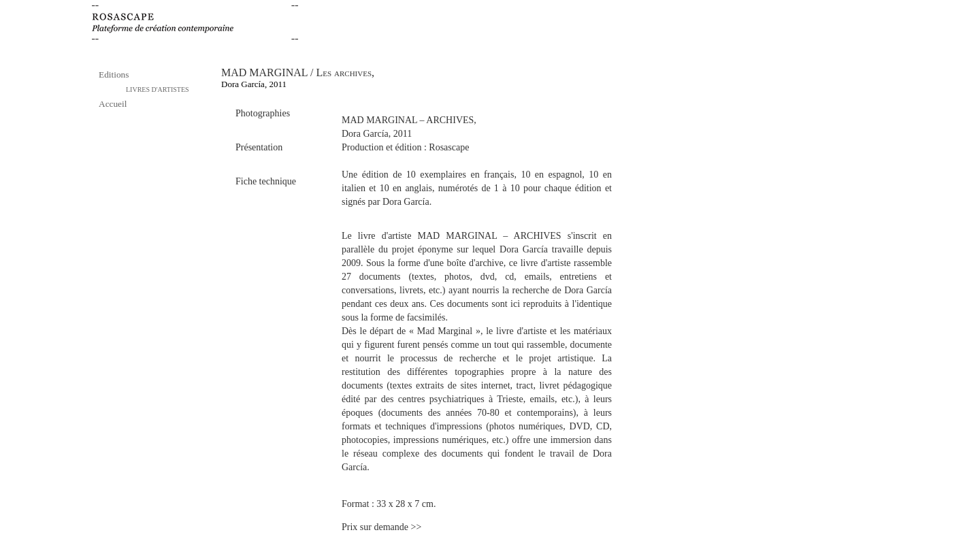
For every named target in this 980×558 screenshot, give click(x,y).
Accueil (113, 104)
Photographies (263, 113)
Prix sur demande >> (381, 527)
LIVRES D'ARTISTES (158, 89)
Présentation (259, 147)
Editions (114, 75)
